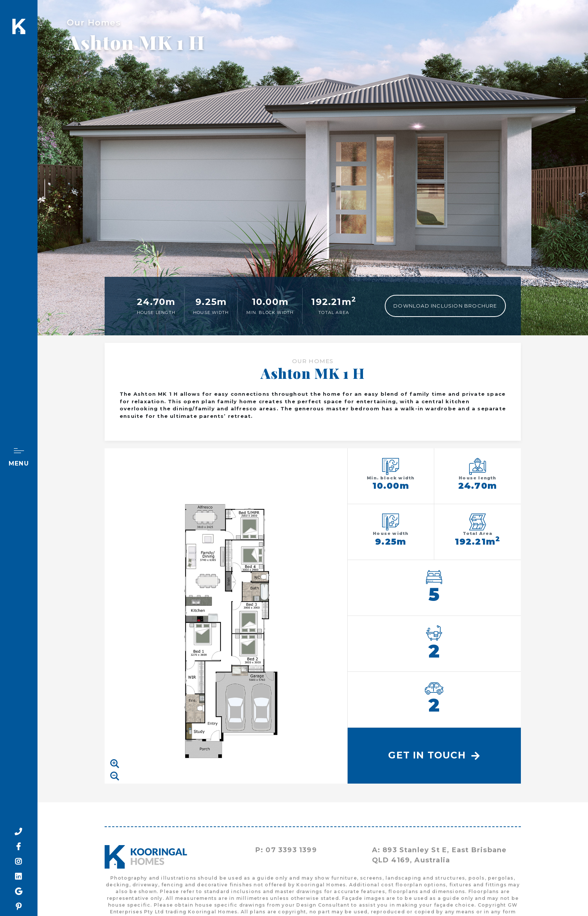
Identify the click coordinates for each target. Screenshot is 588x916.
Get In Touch (434, 755)
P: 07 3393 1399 (286, 850)
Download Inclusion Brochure (445, 306)
